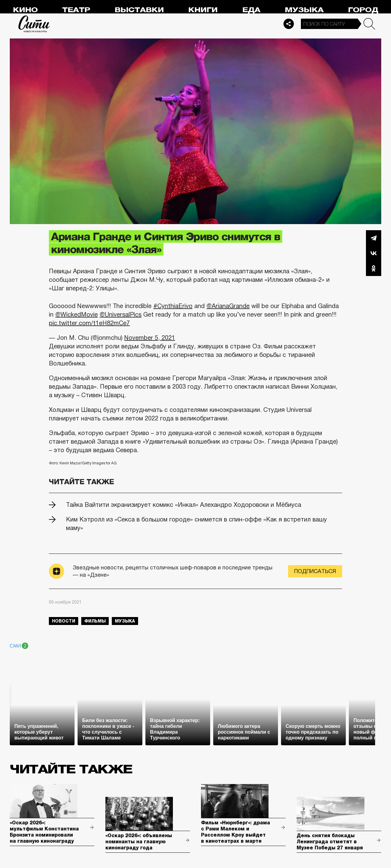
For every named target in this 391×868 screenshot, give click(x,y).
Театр (76, 10)
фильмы (95, 621)
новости (64, 621)
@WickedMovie (77, 314)
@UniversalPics (121, 314)
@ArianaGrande (228, 306)
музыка (125, 621)
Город (363, 10)
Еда (251, 10)
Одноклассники (374, 268)
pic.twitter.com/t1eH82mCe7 (89, 323)
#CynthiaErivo (173, 306)
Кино (25, 10)
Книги (203, 10)
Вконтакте (374, 253)
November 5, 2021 (150, 338)
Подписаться (315, 571)
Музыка (304, 10)
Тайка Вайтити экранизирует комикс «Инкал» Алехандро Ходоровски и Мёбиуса (184, 505)
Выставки (139, 10)
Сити (34, 24)
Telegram (374, 238)
